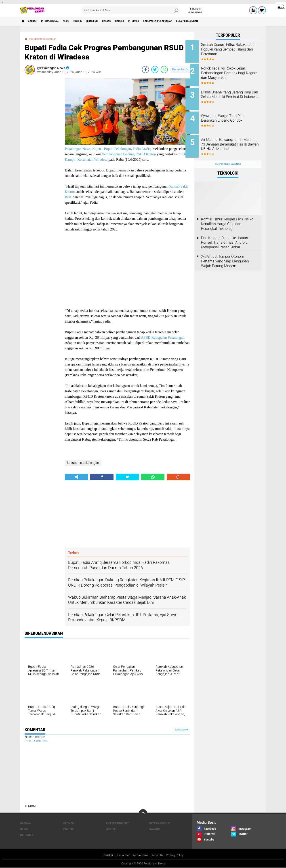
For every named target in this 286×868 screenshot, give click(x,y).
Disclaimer (121, 855)
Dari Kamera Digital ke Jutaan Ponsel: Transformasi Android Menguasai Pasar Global (225, 235)
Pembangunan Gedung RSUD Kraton (129, 154)
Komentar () (180, 69)
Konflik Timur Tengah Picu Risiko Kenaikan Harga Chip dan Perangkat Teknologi (227, 217)
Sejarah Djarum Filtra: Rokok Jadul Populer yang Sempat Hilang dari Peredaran (232, 49)
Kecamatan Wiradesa (92, 159)
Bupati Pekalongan (117, 149)
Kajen (97, 149)
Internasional (57, 21)
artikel (112, 829)
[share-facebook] (145, 69)
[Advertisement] (42, 145)
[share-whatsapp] (164, 69)
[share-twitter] (155, 69)
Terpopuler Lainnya (228, 157)
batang (127, 21)
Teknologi (109, 21)
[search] (131, 10)
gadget (143, 21)
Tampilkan (181, 730)
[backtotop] (143, 814)
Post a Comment (36, 741)
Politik (91, 21)
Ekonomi (69, 823)
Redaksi (105, 855)
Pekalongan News (78, 149)
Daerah (36, 21)
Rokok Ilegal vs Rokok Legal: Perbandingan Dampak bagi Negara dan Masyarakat (232, 72)
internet (160, 21)
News (77, 21)
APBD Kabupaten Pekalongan (163, 337)
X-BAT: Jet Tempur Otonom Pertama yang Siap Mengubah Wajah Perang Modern (225, 254)
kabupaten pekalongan (189, 21)
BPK (68, 197)
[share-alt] (76, 477)
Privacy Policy (177, 855)
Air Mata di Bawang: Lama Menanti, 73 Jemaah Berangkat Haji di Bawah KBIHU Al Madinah (231, 142)
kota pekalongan (224, 21)
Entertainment (118, 823)
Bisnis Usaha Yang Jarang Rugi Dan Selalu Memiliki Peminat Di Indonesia (231, 94)
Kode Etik (158, 855)
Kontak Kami (140, 855)
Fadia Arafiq (142, 149)
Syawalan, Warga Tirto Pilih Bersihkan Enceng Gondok (232, 115)
